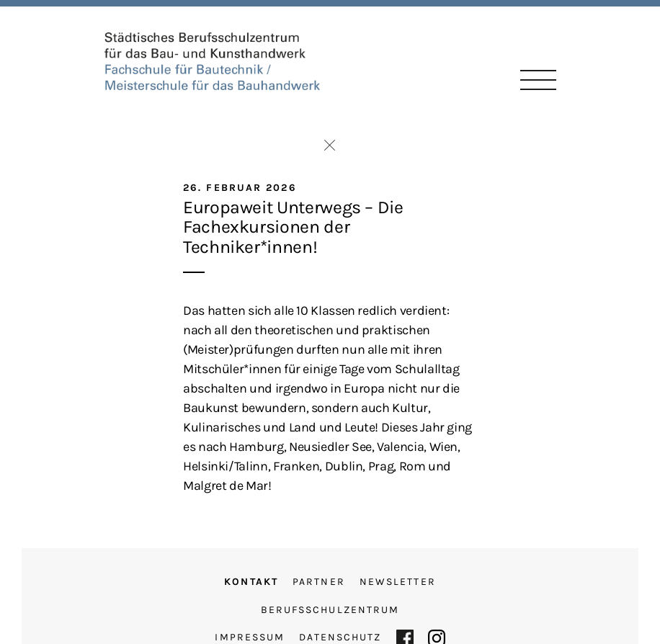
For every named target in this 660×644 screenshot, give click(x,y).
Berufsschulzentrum (330, 610)
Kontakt (251, 582)
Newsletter (398, 582)
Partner (319, 582)
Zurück (330, 145)
